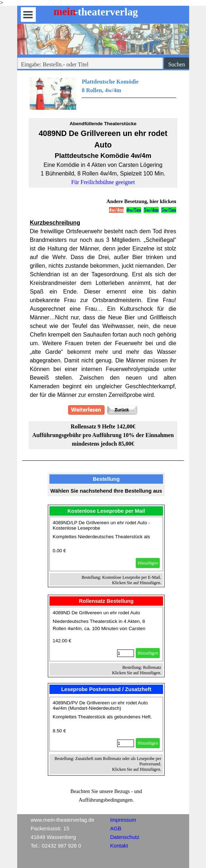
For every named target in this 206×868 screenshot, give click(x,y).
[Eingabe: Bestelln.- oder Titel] (90, 65)
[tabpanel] (103, 94)
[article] (106, 544)
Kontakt (119, 846)
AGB (116, 829)
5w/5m (169, 210)
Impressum (123, 820)
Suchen (176, 64)
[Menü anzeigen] (28, 15)
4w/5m (134, 210)
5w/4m (151, 210)
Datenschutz (125, 837)
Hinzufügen (148, 563)
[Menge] (126, 653)
